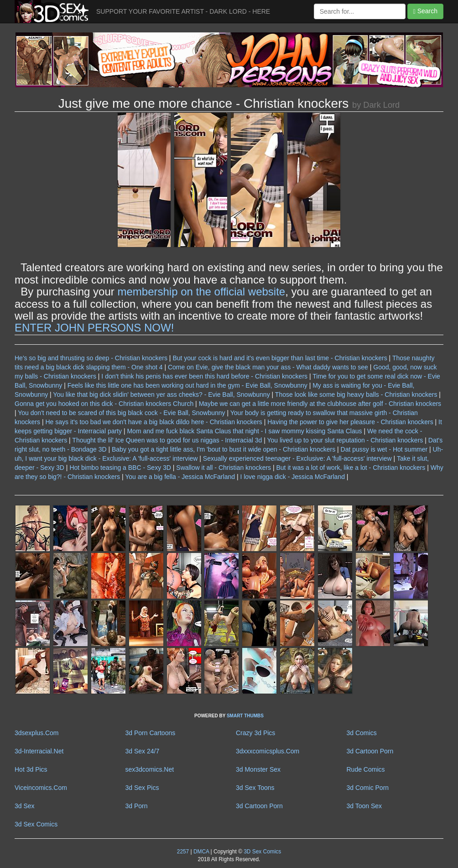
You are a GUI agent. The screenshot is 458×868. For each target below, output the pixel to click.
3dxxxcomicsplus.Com (268, 751)
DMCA (201, 852)
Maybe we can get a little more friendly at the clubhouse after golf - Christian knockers (320, 404)
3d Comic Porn (368, 788)
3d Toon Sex (364, 806)
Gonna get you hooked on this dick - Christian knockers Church (104, 404)
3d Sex (25, 806)
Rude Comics (366, 769)
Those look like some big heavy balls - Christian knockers (356, 395)
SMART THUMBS (245, 716)
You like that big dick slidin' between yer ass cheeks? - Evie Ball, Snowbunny (161, 395)
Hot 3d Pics (31, 769)
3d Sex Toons (255, 788)
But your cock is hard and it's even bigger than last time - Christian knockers (280, 358)
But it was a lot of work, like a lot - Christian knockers (351, 468)
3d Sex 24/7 (143, 751)
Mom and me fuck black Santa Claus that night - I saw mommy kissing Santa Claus (244, 431)
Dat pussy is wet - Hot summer (384, 449)
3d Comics (362, 733)
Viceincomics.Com (41, 788)
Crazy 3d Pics (255, 733)
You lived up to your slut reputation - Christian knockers (345, 440)
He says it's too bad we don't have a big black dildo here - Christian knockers (154, 422)
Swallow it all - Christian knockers (224, 468)
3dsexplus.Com (37, 733)
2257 (183, 852)
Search (425, 11)
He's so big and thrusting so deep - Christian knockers (91, 358)
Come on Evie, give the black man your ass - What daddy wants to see (268, 367)
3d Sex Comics (36, 824)
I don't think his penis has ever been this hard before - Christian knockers (204, 376)
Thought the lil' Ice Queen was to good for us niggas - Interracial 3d (167, 440)
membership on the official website (201, 292)
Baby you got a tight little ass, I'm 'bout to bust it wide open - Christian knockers (224, 449)
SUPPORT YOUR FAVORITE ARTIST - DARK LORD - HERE (183, 11)
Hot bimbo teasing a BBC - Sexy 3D (120, 468)
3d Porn (137, 806)
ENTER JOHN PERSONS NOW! (94, 328)
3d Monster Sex (258, 769)
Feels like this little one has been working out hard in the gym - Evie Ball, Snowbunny (187, 385)
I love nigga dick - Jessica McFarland (292, 477)
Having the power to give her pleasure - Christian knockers (350, 422)
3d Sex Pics (142, 788)
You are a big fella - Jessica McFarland (180, 477)
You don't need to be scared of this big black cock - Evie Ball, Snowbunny (121, 413)
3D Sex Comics (262, 852)
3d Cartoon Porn (370, 751)
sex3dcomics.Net (150, 769)
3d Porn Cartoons (151, 733)
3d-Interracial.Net (39, 751)
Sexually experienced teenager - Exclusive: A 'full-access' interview (297, 458)
